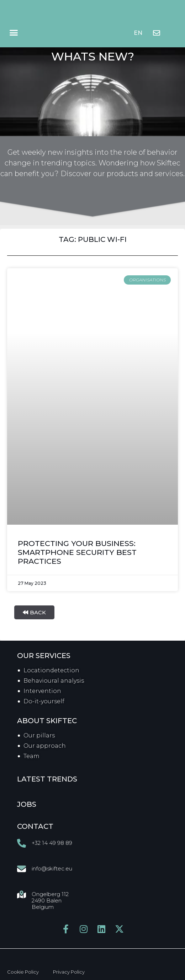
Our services (44, 656)
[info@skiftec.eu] (22, 869)
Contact (35, 826)
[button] (14, 33)
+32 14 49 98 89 (52, 843)
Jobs (27, 804)
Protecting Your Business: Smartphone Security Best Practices (77, 552)
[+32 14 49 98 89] (22, 843)
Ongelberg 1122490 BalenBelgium (50, 900)
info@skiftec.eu (52, 868)
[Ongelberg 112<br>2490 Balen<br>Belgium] (22, 894)
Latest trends (47, 779)
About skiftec (47, 721)
